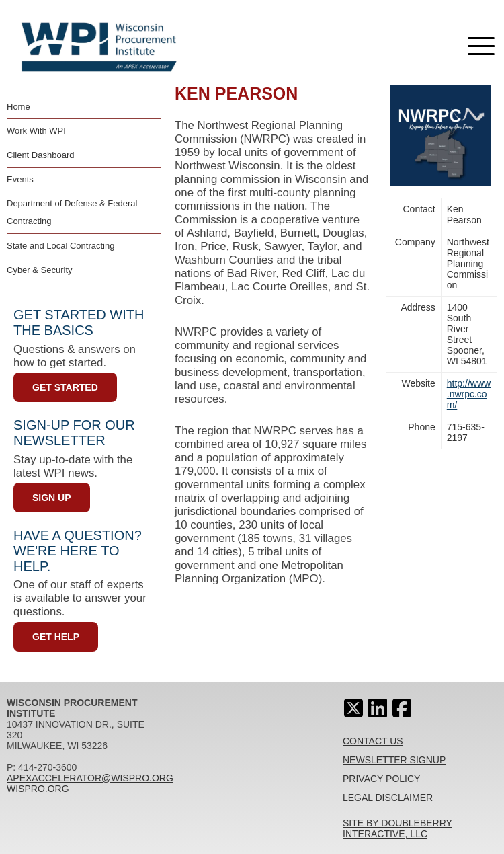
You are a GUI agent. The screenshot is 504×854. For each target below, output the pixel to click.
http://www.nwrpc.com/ (469, 394)
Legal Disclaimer (388, 798)
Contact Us (373, 741)
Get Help (56, 637)
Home (18, 107)
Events (20, 179)
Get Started (65, 387)
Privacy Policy (381, 779)
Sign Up (52, 498)
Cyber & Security (40, 270)
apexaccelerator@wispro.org (90, 778)
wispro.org (38, 789)
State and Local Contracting (60, 246)
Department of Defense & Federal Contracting (72, 212)
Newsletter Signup (394, 760)
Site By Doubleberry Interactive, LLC (397, 828)
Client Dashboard (40, 155)
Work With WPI (36, 131)
